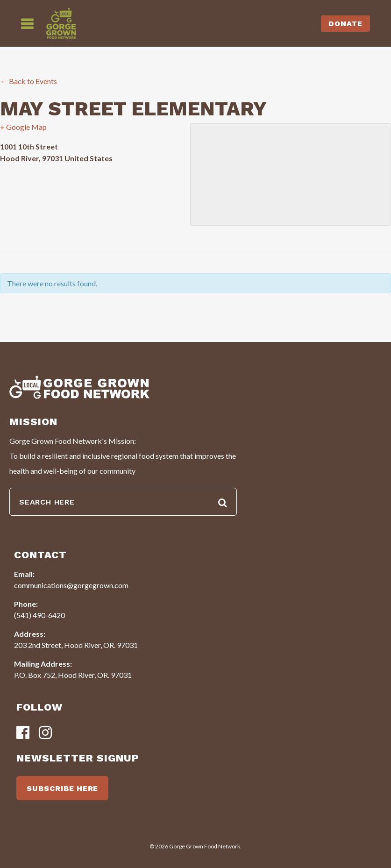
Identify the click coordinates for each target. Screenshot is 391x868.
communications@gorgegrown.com (71, 585)
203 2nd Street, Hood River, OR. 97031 (76, 645)
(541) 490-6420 (39, 615)
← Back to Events (28, 81)
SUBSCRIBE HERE (62, 788)
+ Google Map (23, 127)
